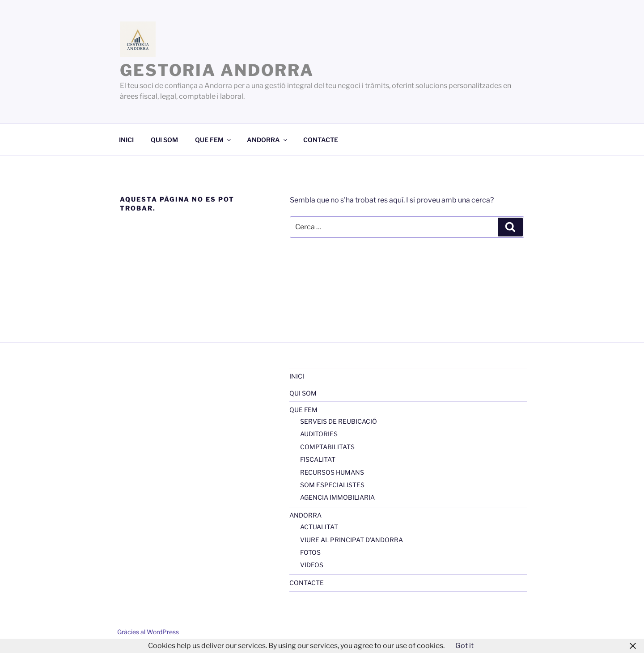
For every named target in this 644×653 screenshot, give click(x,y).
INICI (126, 140)
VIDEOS (312, 565)
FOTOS (310, 552)
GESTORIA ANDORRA (217, 70)
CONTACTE (321, 140)
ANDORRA (268, 140)
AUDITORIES (319, 434)
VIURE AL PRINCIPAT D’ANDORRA (352, 540)
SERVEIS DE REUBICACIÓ (339, 421)
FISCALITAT (318, 459)
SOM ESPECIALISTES (332, 485)
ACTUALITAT (319, 527)
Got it (464, 646)
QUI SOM (164, 140)
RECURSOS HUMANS (332, 472)
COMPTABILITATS (327, 447)
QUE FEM (214, 140)
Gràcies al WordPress (148, 632)
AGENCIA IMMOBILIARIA (337, 497)
